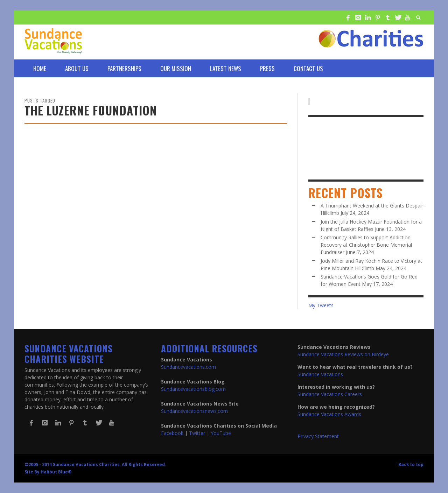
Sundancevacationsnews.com (194, 411)
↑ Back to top (409, 464)
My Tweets (321, 305)
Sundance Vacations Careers (330, 394)
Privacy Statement (318, 436)
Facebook (172, 433)
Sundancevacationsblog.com (193, 389)
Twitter (197, 433)
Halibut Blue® (56, 472)
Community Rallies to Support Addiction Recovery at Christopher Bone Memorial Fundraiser (366, 245)
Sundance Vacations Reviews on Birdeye (343, 354)
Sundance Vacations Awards (329, 414)
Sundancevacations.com (188, 367)
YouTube (221, 433)
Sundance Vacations (320, 374)
